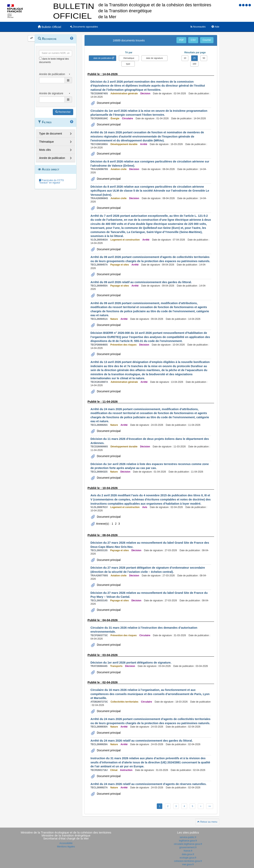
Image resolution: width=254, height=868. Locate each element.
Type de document (51, 134)
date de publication (102, 58)
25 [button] (194, 58)
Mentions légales (66, 847)
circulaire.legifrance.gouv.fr (188, 844)
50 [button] (204, 58)
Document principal (108, 103)
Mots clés (45, 150)
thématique (129, 58)
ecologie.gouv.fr (188, 858)
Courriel (207, 40)
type (128, 64)
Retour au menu (207, 822)
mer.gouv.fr (188, 864)
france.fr (188, 851)
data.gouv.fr (188, 854)
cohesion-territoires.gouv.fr (188, 861)
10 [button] (185, 58)
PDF (181, 40)
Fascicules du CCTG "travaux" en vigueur (51, 181)
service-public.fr (188, 837)
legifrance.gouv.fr (188, 841)
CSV (193, 40)
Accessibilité (66, 843)
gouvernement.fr (188, 847)
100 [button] (194, 64)
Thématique (46, 142)
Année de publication (52, 158)
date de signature (154, 58)
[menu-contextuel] (40, 58)
